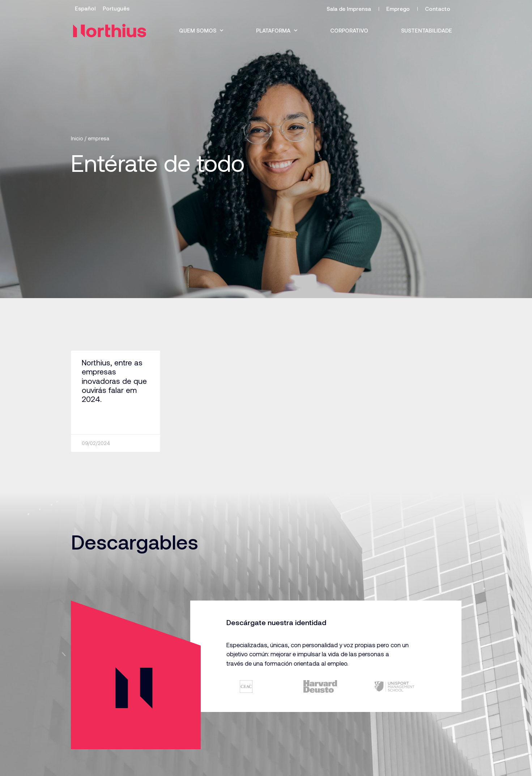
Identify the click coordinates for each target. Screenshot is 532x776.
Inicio (77, 138)
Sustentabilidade (427, 30)
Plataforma (277, 31)
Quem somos (201, 31)
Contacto (438, 9)
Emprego (398, 9)
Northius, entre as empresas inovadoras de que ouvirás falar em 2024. (114, 381)
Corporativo (349, 30)
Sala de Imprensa (349, 9)
